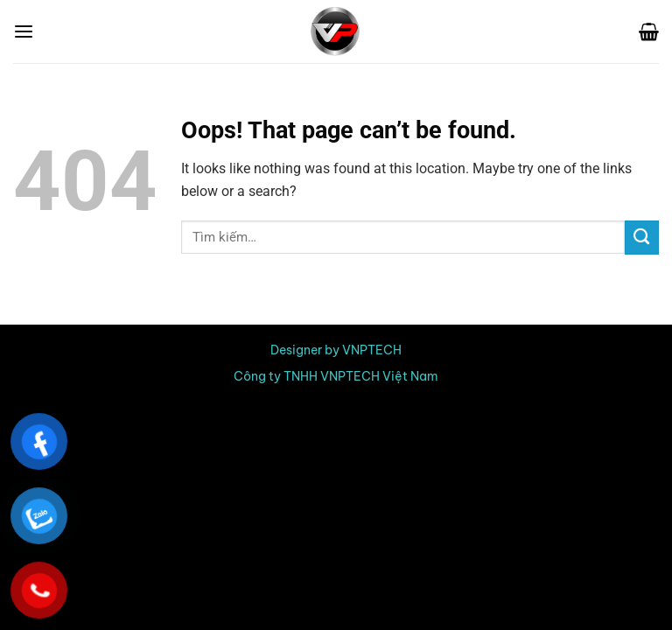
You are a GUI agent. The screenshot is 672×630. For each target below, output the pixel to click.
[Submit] (642, 238)
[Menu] (24, 32)
